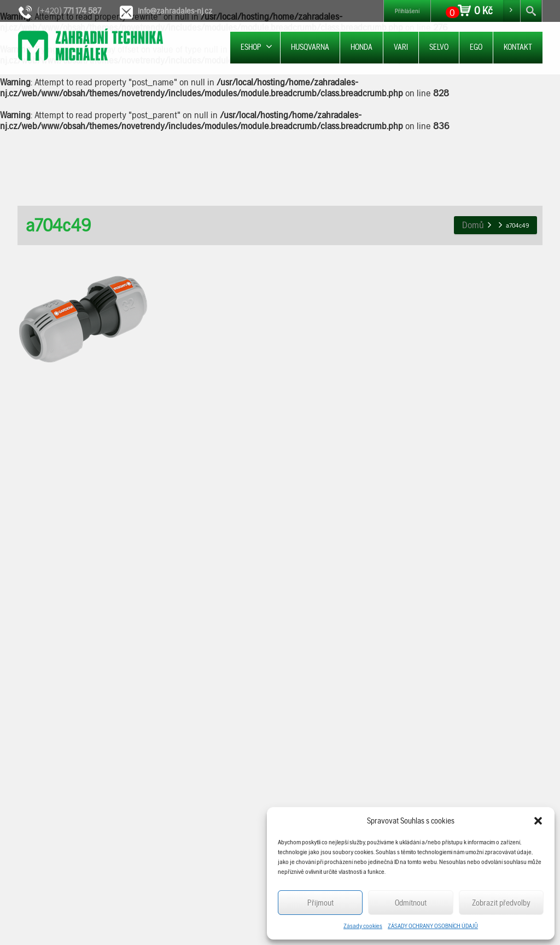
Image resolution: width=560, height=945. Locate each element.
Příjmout (320, 903)
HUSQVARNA (310, 47)
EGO (476, 47)
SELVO (439, 47)
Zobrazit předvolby (501, 903)
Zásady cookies (363, 926)
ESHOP (256, 47)
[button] (538, 821)
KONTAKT (518, 47)
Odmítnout (411, 903)
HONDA (361, 47)
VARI (401, 47)
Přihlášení (407, 11)
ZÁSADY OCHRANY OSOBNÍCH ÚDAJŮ (433, 926)
